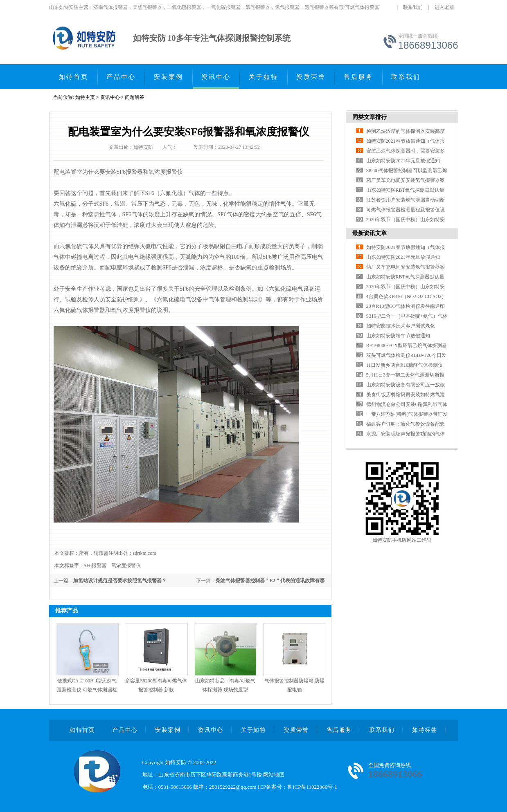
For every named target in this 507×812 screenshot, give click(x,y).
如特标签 (425, 730)
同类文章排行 (370, 117)
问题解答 (135, 97)
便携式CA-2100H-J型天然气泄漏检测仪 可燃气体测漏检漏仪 (87, 690)
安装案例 (169, 77)
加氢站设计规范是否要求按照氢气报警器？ (120, 581)
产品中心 (121, 77)
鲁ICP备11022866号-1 (312, 787)
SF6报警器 (95, 565)
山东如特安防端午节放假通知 (398, 336)
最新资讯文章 (370, 233)
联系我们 (413, 7)
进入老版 (444, 7)
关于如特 (264, 77)
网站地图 (274, 775)
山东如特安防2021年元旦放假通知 (403, 161)
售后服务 (358, 77)
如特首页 (74, 77)
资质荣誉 (311, 77)
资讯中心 (216, 77)
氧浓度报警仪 (126, 565)
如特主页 (85, 97)
